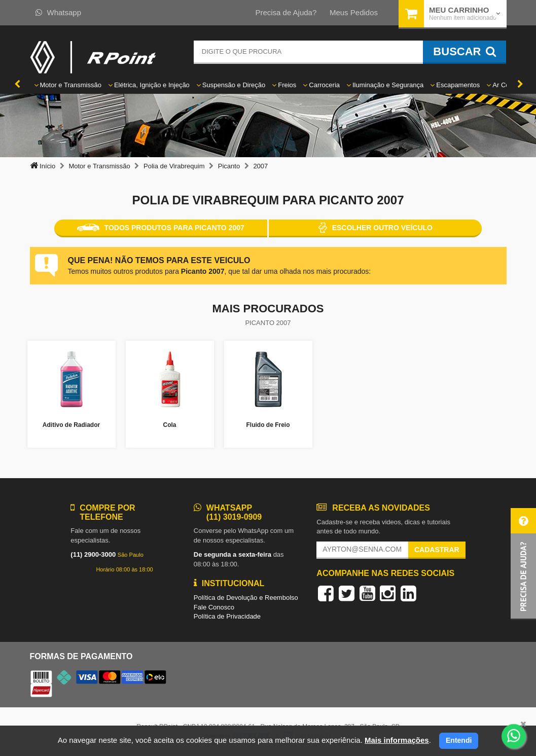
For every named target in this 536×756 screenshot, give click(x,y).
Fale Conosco (214, 607)
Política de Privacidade (227, 616)
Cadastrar (437, 550)
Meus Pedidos (354, 12)
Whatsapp (59, 12)
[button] (523, 564)
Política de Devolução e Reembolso (246, 598)
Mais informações (397, 740)
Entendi (459, 740)
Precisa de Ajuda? (286, 12)
